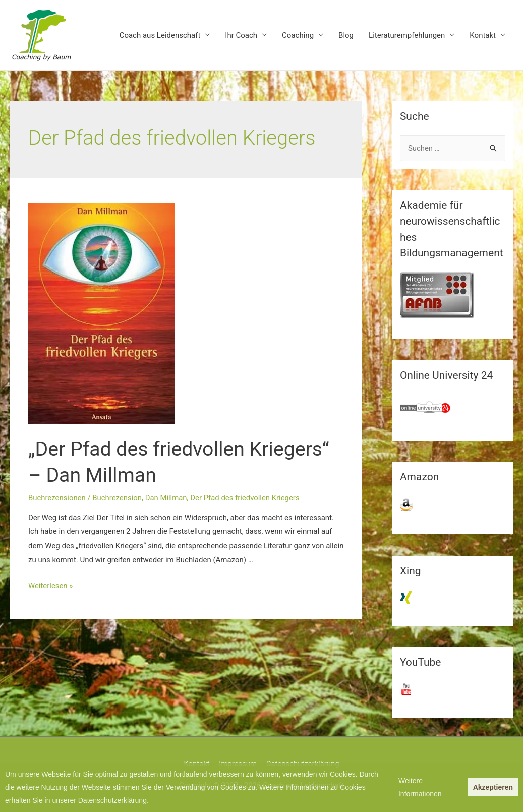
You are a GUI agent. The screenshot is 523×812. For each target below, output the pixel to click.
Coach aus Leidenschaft (160, 35)
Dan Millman (167, 498)
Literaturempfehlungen (407, 35)
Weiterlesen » (51, 586)
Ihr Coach (241, 35)
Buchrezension (118, 498)
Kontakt (483, 35)
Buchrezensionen (57, 498)
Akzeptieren (493, 787)
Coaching (298, 35)
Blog (346, 35)
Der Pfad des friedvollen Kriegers (247, 498)
